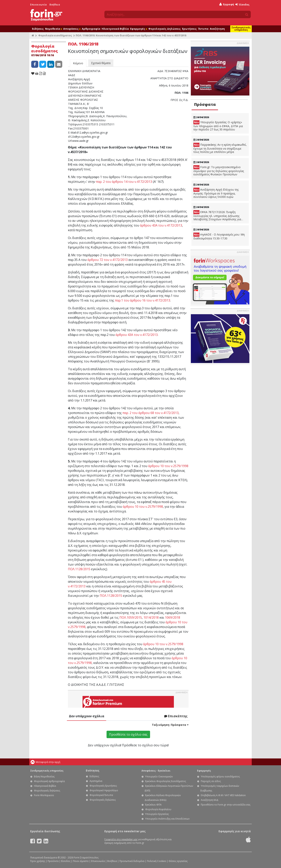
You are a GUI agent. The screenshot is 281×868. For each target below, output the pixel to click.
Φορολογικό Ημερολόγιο (104, 790)
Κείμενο (78, 63)
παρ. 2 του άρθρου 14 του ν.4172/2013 (124, 182)
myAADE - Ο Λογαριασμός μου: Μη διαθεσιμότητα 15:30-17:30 (219, 236)
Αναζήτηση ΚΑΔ (210, 800)
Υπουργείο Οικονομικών (159, 777)
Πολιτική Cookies (157, 861)
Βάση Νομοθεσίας (44, 777)
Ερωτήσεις (189, 29)
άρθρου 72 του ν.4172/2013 (108, 260)
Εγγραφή (227, 4)
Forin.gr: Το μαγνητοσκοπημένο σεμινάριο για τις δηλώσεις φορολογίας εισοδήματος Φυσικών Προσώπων (219, 171)
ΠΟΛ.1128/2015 (79, 569)
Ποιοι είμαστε (81, 861)
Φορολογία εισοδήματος (55, 35)
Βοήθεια (55, 5)
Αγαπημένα (96, 781)
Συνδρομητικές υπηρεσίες (241, 29)
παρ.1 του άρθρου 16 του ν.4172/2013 (143, 300)
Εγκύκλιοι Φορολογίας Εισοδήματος (166, 781)
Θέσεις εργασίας (178, 861)
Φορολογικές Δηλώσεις (165, 29)
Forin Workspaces (44, 795)
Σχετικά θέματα (101, 63)
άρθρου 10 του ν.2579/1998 (168, 466)
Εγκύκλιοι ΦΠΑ (153, 805)
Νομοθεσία (53, 29)
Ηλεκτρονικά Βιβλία (115, 29)
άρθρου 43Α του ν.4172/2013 (161, 225)
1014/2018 (151, 617)
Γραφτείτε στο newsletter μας (121, 839)
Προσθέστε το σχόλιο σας (128, 734)
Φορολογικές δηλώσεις (47, 791)
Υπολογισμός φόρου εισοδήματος (220, 777)
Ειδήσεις (38, 29)
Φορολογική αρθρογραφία (49, 781)
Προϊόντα (53, 861)
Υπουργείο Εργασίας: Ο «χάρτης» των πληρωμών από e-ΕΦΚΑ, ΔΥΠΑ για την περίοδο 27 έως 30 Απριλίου (218, 126)
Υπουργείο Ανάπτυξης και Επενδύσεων (167, 819)
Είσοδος (242, 5)
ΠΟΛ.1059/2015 (131, 617)
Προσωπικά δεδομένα (132, 861)
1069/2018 (173, 617)
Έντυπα (203, 29)
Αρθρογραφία (91, 29)
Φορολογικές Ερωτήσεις (103, 786)
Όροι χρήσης (38, 861)
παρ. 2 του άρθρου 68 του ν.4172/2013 (151, 413)
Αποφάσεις (72, 29)
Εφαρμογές (139, 29)
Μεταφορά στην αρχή (48, 762)
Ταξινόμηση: (170, 725)
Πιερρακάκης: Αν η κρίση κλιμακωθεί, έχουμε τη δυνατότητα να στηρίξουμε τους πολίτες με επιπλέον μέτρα (220, 148)
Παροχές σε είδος (211, 781)
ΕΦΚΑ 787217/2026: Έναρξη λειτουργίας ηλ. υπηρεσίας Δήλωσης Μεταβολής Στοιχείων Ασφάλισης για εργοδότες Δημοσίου (217, 216)
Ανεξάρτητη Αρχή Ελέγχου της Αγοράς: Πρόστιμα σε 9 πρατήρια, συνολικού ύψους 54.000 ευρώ (216, 193)
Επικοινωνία (39, 5)
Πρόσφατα (205, 104)
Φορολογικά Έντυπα (101, 795)
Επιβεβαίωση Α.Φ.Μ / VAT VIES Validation (223, 795)
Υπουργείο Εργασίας (157, 814)
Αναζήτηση (217, 29)
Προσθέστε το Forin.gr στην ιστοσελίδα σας (226, 805)
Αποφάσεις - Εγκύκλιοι (156, 771)
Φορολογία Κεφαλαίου (158, 809)
